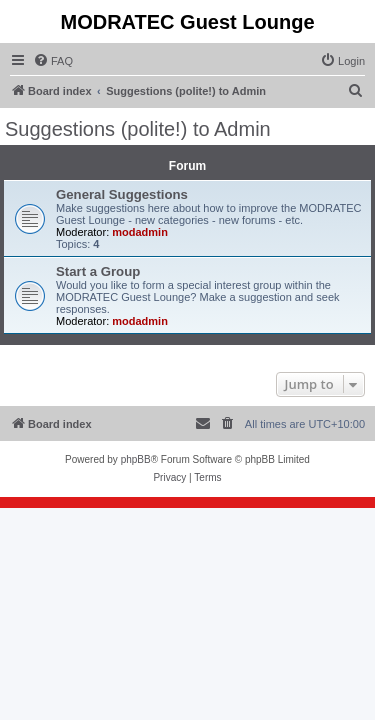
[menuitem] (53, 61)
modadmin (140, 232)
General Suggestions (122, 194)
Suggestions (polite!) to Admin (138, 129)
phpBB (136, 459)
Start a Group (98, 271)
